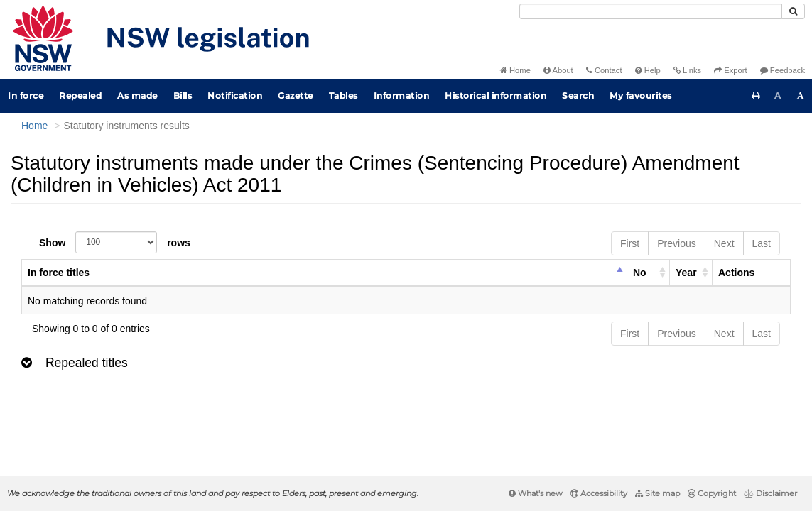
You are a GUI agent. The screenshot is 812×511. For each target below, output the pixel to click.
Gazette (296, 95)
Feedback (783, 70)
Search (578, 95)
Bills (183, 95)
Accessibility (599, 493)
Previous (676, 243)
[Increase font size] (801, 96)
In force (26, 95)
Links (687, 70)
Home (515, 70)
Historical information (496, 95)
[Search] (651, 11)
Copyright (712, 493)
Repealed (80, 95)
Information (402, 95)
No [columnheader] (640, 273)
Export (730, 70)
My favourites (641, 95)
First (630, 243)
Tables (343, 95)
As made (137, 95)
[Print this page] (756, 96)
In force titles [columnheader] (59, 273)
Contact (604, 70)
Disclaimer (770, 493)
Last (762, 243)
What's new (536, 493)
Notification (235, 95)
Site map (657, 493)
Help (648, 70)
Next (724, 243)
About (558, 70)
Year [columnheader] (686, 273)
